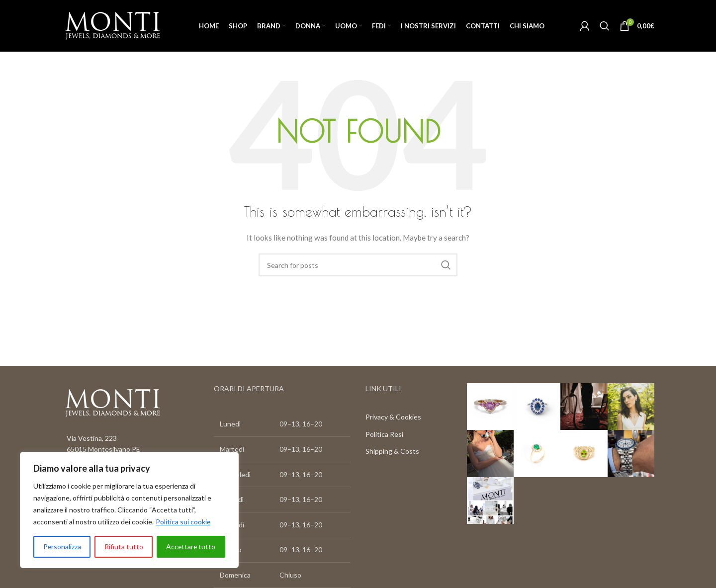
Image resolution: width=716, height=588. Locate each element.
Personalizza (62, 546)
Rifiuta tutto (123, 546)
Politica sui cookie (183, 522)
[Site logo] (113, 25)
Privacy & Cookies (393, 417)
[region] (129, 510)
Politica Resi (384, 434)
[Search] (605, 26)
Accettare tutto (191, 546)
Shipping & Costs (392, 452)
